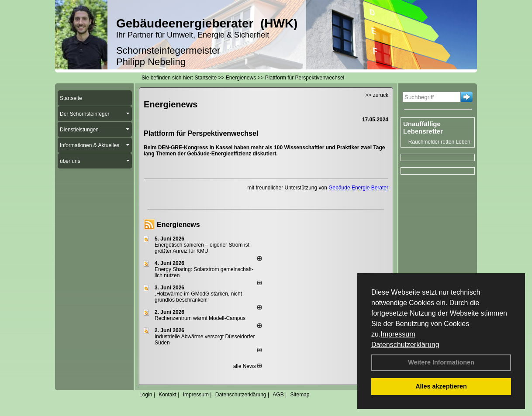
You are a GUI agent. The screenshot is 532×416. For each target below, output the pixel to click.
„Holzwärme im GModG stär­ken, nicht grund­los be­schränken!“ (198, 297)
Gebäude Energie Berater (358, 188)
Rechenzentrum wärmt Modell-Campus (200, 318)
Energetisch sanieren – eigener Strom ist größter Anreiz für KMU (202, 248)
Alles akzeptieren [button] (441, 386)
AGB (278, 395)
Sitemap (300, 395)
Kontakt (168, 395)
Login (146, 395)
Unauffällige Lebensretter (423, 127)
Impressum (398, 334)
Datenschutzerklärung (405, 345)
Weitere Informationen (441, 362)
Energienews (178, 225)
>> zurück (377, 95)
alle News (247, 366)
